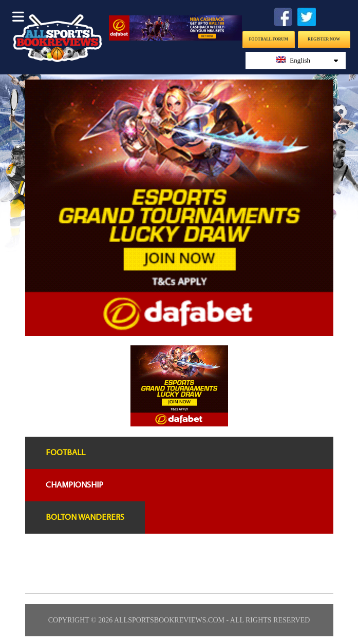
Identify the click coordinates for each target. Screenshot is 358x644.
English (307, 60)
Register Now (324, 39)
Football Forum (268, 39)
